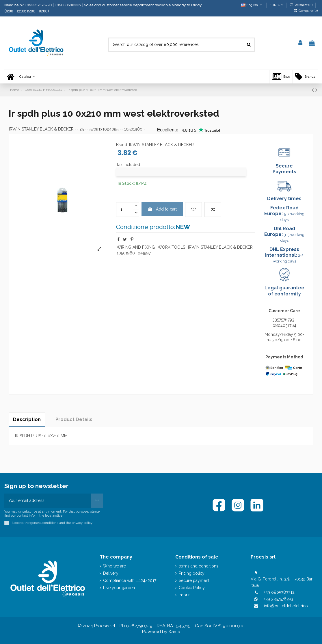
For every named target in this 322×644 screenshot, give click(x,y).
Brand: (122, 145)
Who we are (115, 566)
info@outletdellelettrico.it (287, 606)
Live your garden (119, 588)
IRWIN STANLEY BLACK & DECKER (41, 129)
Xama (174, 632)
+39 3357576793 (279, 599)
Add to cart (162, 209)
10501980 (126, 253)
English (252, 5)
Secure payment (194, 580)
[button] (27, 77)
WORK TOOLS (171, 247)
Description (27, 419)
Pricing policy (192, 573)
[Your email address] (48, 501)
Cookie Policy (192, 588)
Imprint (185, 595)
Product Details (74, 419)
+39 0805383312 (279, 592)
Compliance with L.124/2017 (130, 580)
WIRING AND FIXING (136, 247)
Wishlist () (301, 5)
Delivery (111, 573)
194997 (144, 253)
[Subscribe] (97, 501)
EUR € (276, 5)
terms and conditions (199, 566)
